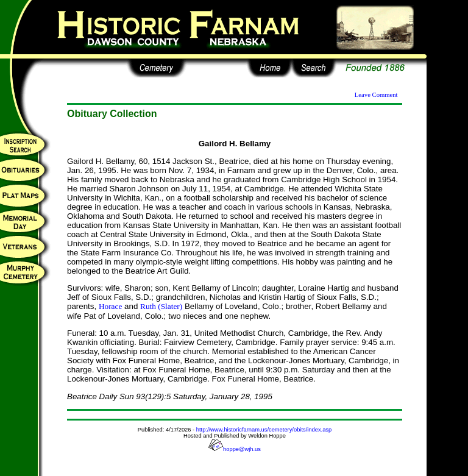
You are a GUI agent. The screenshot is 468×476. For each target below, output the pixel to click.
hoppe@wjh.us (235, 449)
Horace (110, 306)
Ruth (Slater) (161, 306)
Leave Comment (376, 95)
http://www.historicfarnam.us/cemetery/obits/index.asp (264, 430)
